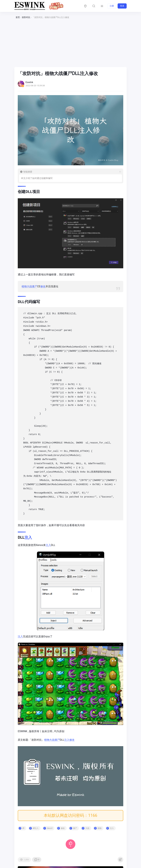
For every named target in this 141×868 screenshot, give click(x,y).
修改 (44, 285)
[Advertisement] (70, 43)
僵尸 (35, 285)
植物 (25, 285)
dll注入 (36, 826)
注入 (29, 536)
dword (50, 826)
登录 (122, 6)
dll (30, 313)
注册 (112, 6)
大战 (30, 285)
